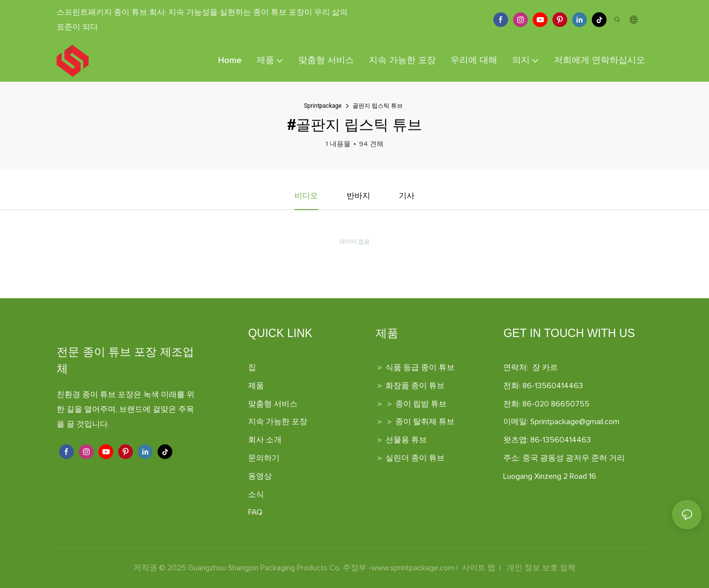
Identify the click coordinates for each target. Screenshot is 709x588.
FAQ (255, 513)
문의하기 (264, 458)
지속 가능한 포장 (278, 422)
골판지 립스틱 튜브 (378, 106)
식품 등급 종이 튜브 (420, 368)
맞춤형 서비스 (273, 404)
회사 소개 (265, 440)
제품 (256, 386)
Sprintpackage (323, 106)
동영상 (260, 476)
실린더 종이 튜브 (415, 458)
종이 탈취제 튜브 (425, 422)
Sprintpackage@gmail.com (575, 422)
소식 (256, 495)
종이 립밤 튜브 (421, 404)
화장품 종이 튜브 (415, 386)
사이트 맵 (479, 568)
